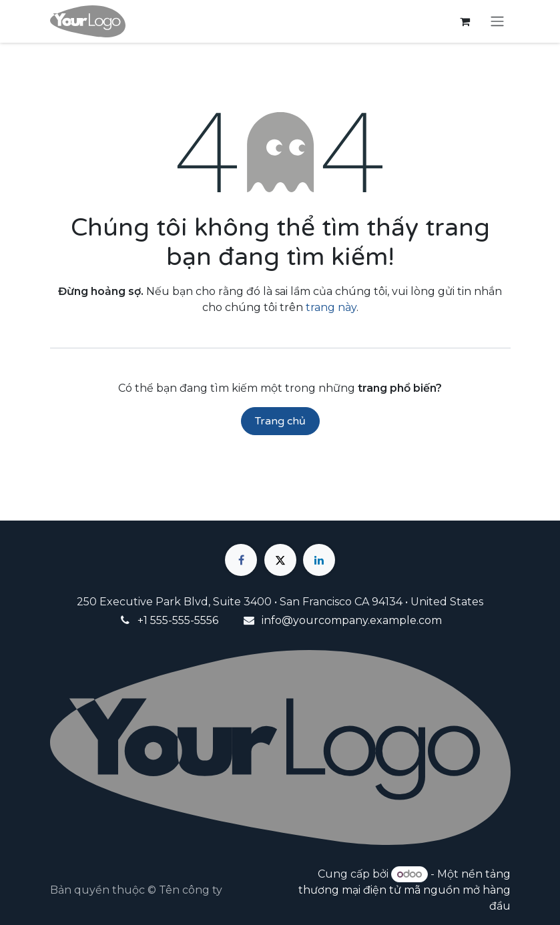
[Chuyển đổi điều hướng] (497, 22)
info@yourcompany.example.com (352, 620)
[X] (280, 560)
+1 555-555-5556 (178, 620)
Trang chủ (280, 421)
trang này (331, 307)
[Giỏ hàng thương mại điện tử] (465, 21)
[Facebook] (241, 560)
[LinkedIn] (319, 560)
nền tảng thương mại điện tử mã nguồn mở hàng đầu (404, 890)
